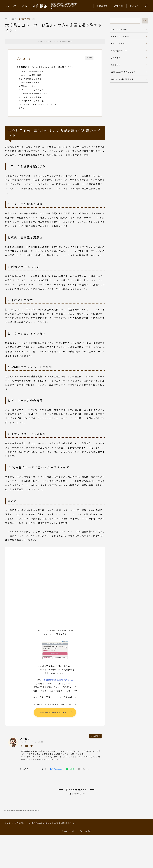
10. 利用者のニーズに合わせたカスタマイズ (39, 104)
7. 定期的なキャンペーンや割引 (33, 93)
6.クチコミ (116, 65)
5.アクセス (116, 58)
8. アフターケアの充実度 (30, 97)
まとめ (22, 108)
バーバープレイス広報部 (26, 6)
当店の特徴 (102, 6)
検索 (145, 21)
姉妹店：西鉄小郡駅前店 (122, 79)
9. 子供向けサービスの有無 (31, 101)
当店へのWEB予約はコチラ (123, 72)
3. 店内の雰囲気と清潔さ (30, 79)
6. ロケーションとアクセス (31, 90)
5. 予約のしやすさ (27, 86)
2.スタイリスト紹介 (120, 36)
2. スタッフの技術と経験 (30, 75)
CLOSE (89, 58)
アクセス (134, 6)
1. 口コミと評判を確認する (31, 71)
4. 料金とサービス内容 (29, 82)
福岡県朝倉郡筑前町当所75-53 (58, 680)
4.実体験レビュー (119, 51)
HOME (8, 842)
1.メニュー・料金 (119, 29)
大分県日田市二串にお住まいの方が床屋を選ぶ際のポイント (46, 67)
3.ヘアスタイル (118, 43)
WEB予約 (119, 6)
